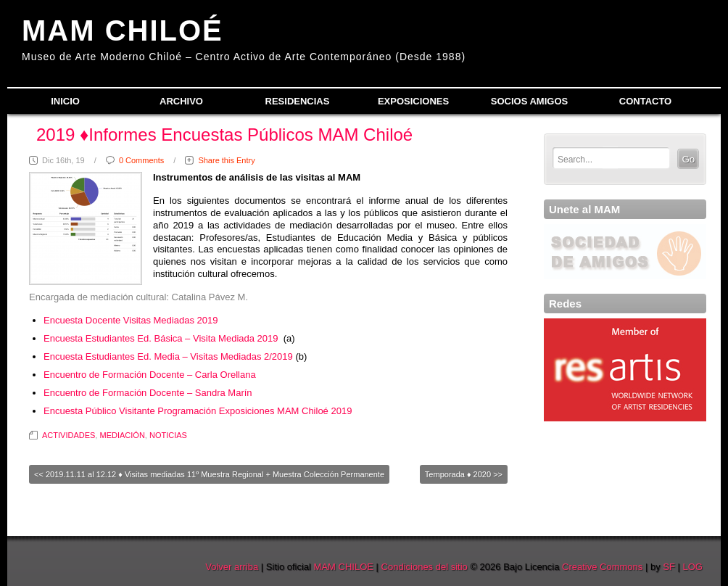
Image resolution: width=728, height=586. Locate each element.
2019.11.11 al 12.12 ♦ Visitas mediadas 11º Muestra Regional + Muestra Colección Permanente (215, 474)
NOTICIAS (168, 435)
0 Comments (141, 160)
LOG (693, 567)
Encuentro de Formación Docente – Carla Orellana (150, 375)
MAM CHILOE (344, 567)
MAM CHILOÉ (123, 30)
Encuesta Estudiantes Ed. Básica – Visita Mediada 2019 (161, 338)
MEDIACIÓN (122, 435)
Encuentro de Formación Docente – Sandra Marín (148, 393)
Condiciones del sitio (425, 567)
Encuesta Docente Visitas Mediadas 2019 (131, 320)
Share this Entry (226, 160)
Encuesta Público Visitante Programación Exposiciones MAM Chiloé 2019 (198, 411)
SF (669, 567)
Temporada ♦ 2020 (458, 474)
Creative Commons (602, 567)
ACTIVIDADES (69, 435)
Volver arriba (232, 567)
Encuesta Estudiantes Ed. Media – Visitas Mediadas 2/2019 (168, 356)
